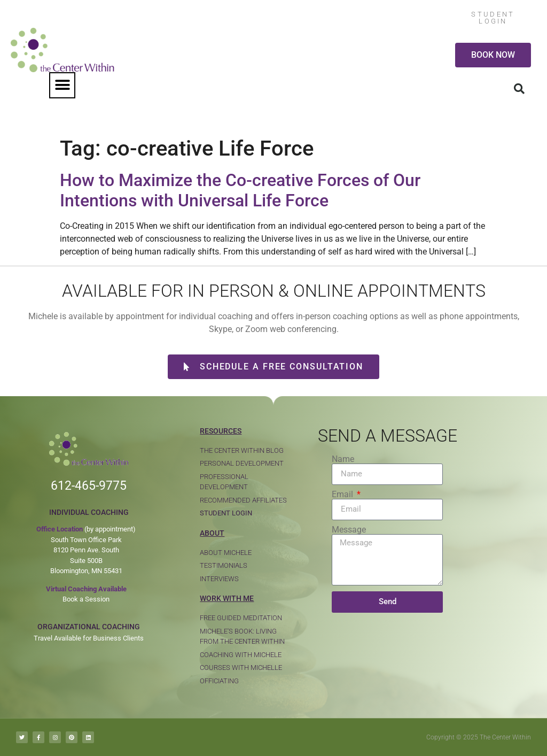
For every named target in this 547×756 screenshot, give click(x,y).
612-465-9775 (89, 486)
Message (349, 530)
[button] (62, 85)
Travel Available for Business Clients (89, 638)
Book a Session (86, 599)
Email (343, 495)
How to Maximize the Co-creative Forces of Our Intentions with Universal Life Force (240, 190)
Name (343, 459)
